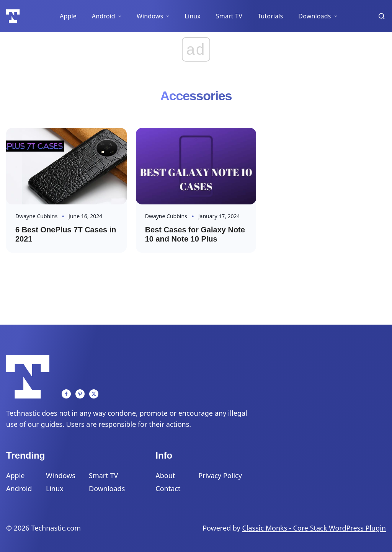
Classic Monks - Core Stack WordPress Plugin (314, 528)
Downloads (314, 16)
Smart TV (229, 16)
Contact (168, 488)
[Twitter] (94, 394)
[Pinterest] (80, 394)
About (165, 475)
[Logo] (13, 16)
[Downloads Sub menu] (336, 16)
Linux (193, 16)
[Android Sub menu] (120, 16)
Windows (150, 16)
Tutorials (270, 16)
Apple (68, 16)
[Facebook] (66, 394)
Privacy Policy (220, 475)
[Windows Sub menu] (168, 16)
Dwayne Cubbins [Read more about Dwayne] (36, 216)
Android (104, 16)
